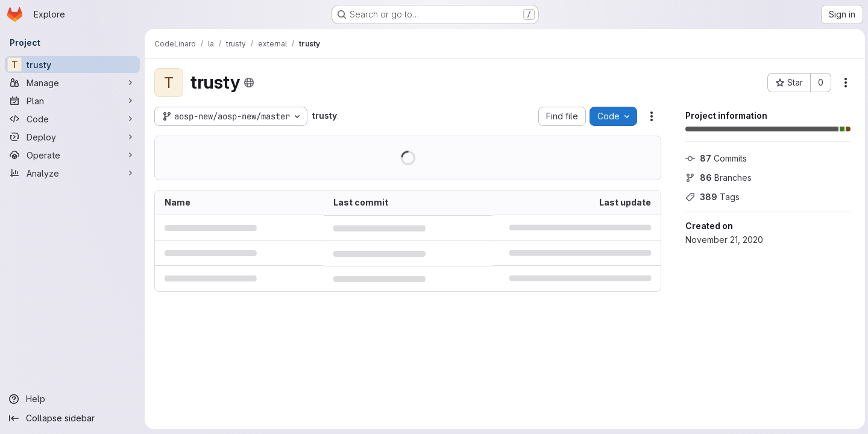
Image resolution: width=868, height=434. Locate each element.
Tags (711, 197)
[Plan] (72, 101)
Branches (717, 178)
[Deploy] (72, 137)
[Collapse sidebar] (72, 418)
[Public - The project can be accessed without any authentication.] (249, 83)
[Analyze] (72, 173)
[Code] (72, 119)
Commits (714, 158)
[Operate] (72, 155)
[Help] (72, 399)
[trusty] (72, 64)
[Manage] (72, 83)
